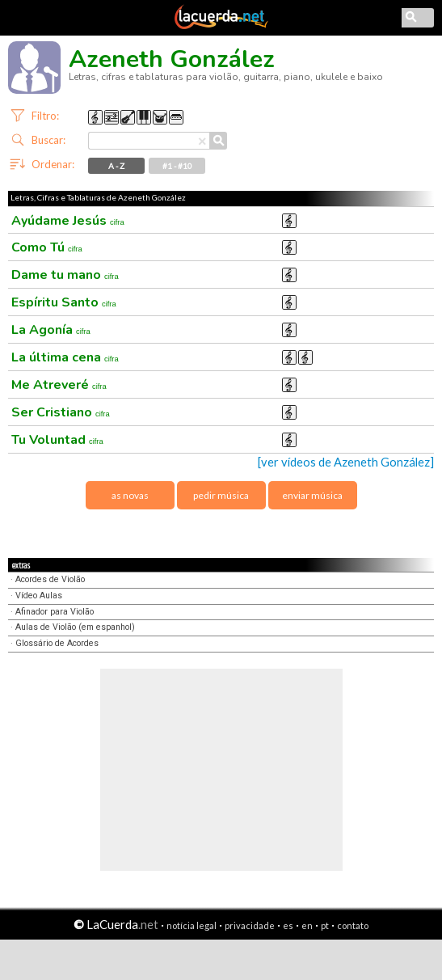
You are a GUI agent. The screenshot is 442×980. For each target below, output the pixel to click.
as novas (130, 495)
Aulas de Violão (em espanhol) (75, 627)
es (288, 925)
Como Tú (47, 247)
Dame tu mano (65, 275)
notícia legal (192, 925)
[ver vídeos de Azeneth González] (346, 462)
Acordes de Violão (50, 579)
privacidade (250, 925)
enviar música (312, 495)
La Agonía (51, 330)
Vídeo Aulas (39, 596)
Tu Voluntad (57, 440)
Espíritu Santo (64, 302)
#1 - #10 (177, 166)
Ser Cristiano (61, 412)
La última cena (65, 357)
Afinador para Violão (55, 612)
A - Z (116, 166)
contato (353, 925)
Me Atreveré (59, 385)
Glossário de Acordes (57, 643)
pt (325, 925)
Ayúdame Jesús (68, 221)
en (307, 925)
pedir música (221, 495)
